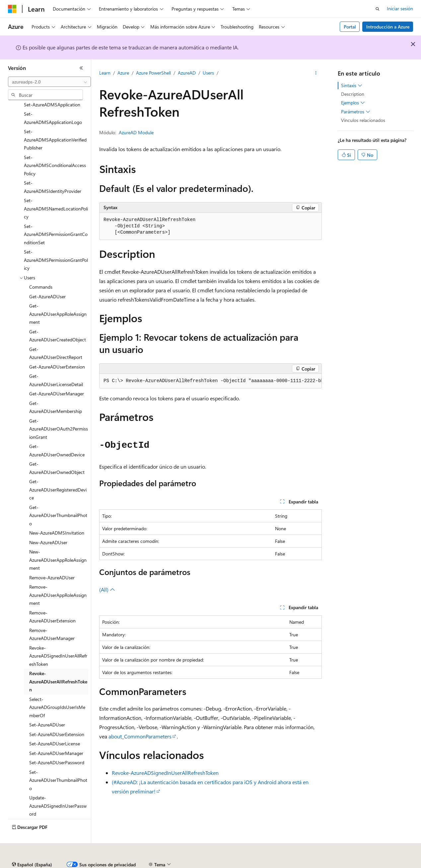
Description (353, 94)
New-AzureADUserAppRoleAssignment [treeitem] (58, 544)
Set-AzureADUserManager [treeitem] (56, 738)
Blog (148, 865)
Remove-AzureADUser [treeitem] (52, 562)
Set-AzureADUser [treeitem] (47, 709)
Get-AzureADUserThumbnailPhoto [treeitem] (58, 500)
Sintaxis (352, 86)
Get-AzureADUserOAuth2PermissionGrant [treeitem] (59, 413)
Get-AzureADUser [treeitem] (47, 281)
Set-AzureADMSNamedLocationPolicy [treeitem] (56, 193)
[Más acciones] (316, 73)
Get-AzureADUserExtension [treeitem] (57, 351)
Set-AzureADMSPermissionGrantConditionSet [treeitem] (56, 219)
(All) (107, 589)
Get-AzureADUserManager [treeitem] (57, 378)
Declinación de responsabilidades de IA (47, 865)
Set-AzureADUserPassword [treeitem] (57, 747)
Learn (105, 73)
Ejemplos (353, 103)
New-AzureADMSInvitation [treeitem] (57, 517)
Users (208, 73)
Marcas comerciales (377, 865)
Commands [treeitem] (41, 271)
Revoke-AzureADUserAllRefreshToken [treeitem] (58, 666)
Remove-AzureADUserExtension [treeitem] (52, 601)
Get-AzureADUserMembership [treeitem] (56, 392)
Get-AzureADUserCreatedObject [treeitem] (58, 320)
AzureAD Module (136, 132)
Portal (350, 27)
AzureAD (187, 73)
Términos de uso (332, 865)
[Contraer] (81, 68)
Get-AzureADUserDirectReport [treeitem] (56, 338)
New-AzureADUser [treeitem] (48, 527)
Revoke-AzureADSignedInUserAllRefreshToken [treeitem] (58, 640)
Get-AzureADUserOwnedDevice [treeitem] (57, 435)
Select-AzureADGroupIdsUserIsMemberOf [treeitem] (57, 692)
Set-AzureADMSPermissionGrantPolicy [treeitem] (56, 244)
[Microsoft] (12, 9)
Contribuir (176, 865)
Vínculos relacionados (363, 120)
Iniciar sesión (400, 8)
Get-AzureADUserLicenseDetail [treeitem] (56, 365)
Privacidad (205, 865)
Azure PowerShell (153, 73)
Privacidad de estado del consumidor (265, 865)
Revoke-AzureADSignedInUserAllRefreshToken (165, 773)
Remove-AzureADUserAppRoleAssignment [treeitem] (58, 579)
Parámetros (356, 112)
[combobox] (49, 82)
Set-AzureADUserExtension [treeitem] (57, 719)
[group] (210, 381)
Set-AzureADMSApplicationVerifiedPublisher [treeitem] (55, 124)
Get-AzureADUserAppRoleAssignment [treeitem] (58, 298)
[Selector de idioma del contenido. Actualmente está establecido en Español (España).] (32, 849)
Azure (123, 73)
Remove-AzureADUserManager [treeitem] (52, 619)
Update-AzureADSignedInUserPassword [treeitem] (58, 790)
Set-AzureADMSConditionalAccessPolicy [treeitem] (55, 150)
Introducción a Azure (388, 27)
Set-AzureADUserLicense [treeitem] (55, 728)
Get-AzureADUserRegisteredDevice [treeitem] (58, 474)
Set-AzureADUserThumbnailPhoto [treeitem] (58, 765)
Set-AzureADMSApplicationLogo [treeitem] (53, 102)
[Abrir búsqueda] (378, 9)
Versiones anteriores (115, 865)
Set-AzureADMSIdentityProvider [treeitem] (53, 171)
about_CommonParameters (140, 736)
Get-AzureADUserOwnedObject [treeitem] (57, 452)
